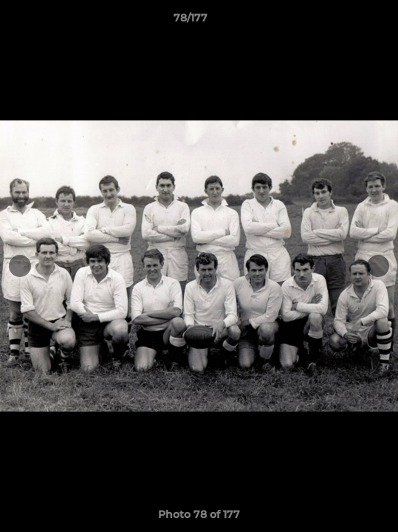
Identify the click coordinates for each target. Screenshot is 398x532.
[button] (345, 21)
